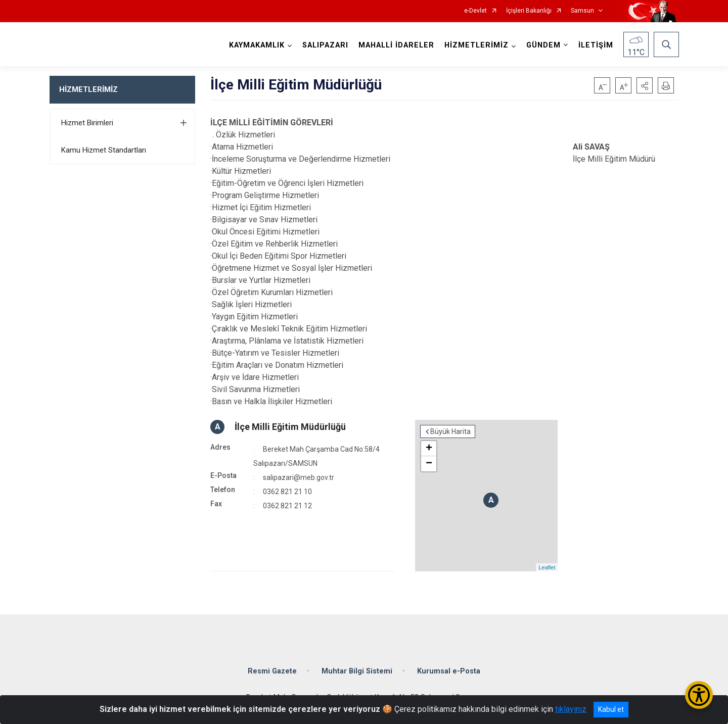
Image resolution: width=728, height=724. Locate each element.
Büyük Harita (450, 431)
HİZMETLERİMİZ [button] (476, 45)
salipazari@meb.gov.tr (299, 477)
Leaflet (547, 567)
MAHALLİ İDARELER (396, 45)
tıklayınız (571, 709)
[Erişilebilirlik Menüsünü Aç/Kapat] (699, 695)
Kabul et (611, 709)
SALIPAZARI (325, 45)
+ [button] (429, 449)
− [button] (429, 464)
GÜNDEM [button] (543, 45)
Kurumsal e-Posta (449, 671)
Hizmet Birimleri (87, 123)
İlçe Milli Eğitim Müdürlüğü (290, 427)
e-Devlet (475, 11)
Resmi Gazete (272, 671)
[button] (645, 85)
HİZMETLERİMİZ (88, 89)
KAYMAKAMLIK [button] (257, 45)
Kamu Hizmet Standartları (104, 150)
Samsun (582, 11)
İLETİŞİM (596, 45)
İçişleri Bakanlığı (529, 11)
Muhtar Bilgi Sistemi (357, 671)
